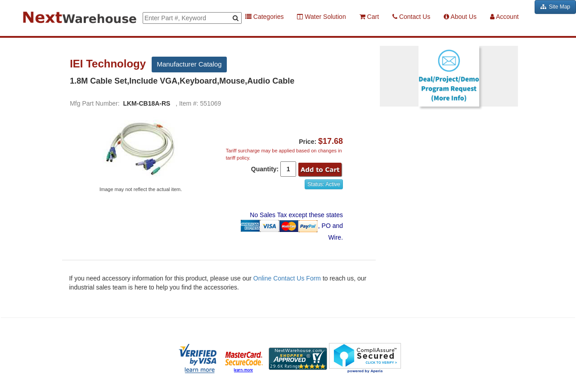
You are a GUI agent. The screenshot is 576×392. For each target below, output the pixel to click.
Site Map (555, 7)
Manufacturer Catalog (189, 64)
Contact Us (411, 17)
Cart (369, 17)
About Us (460, 17)
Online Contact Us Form (287, 278)
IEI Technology (109, 64)
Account (504, 17)
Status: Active (324, 184)
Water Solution (321, 17)
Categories (265, 17)
